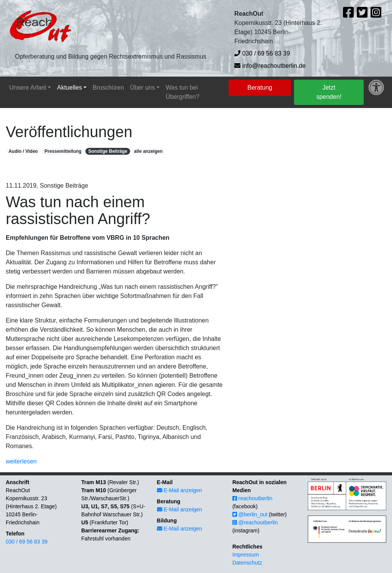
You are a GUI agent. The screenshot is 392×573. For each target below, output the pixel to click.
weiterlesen (21, 461)
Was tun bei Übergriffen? (183, 92)
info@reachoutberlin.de (270, 66)
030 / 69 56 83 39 (262, 53)
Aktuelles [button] (69, 88)
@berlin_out (250, 514)
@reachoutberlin (255, 522)
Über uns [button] (143, 88)
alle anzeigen (148, 151)
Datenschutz (247, 563)
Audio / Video (23, 151)
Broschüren (108, 88)
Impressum (246, 555)
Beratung (260, 88)
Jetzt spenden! (329, 92)
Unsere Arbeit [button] (28, 88)
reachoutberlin (252, 498)
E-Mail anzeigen (180, 490)
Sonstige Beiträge (108, 151)
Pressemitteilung (63, 151)
